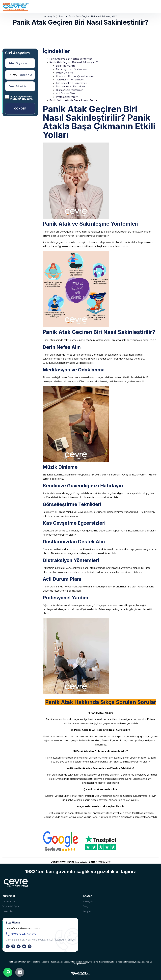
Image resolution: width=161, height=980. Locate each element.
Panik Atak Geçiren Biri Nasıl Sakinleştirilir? (74, 62)
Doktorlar (8, 911)
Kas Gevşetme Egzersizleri (71, 83)
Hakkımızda (9, 901)
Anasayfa (49, 17)
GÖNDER (20, 109)
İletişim (87, 911)
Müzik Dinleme (65, 73)
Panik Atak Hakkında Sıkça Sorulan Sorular (74, 100)
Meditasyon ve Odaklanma (71, 69)
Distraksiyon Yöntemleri (70, 90)
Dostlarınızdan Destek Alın (71, 87)
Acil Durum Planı (66, 93)
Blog (62, 17)
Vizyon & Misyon (11, 906)
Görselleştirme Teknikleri (70, 80)
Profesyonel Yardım (67, 97)
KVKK (14, 97)
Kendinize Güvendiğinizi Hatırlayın (76, 76)
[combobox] (11, 75)
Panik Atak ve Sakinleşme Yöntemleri (71, 59)
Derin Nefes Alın (65, 66)
